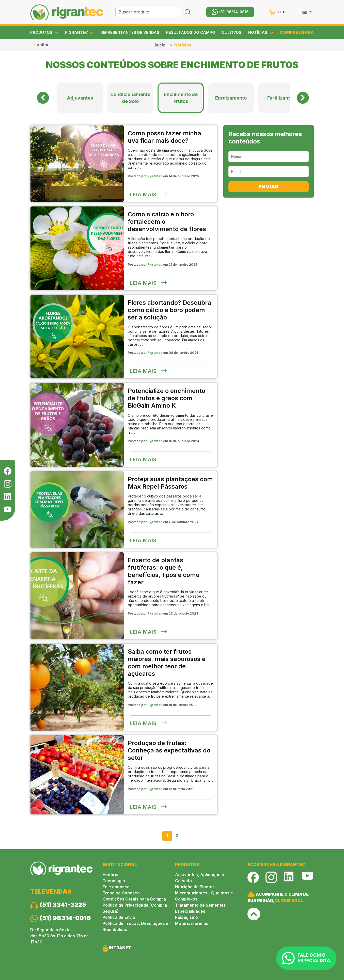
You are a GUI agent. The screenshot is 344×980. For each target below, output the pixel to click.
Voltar (41, 45)
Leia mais (148, 195)
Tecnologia (114, 881)
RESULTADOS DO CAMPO (191, 33)
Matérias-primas (192, 923)
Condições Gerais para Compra (134, 899)
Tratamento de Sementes (200, 905)
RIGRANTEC (79, 33)
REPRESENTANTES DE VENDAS (130, 33)
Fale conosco (116, 887)
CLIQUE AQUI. (289, 901)
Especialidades (190, 911)
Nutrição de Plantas (195, 887)
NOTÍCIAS (261, 33)
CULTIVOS (232, 33)
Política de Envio (119, 917)
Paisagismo (186, 917)
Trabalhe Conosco (121, 893)
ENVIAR (269, 187)
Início (160, 45)
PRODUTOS (44, 33)
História (111, 875)
